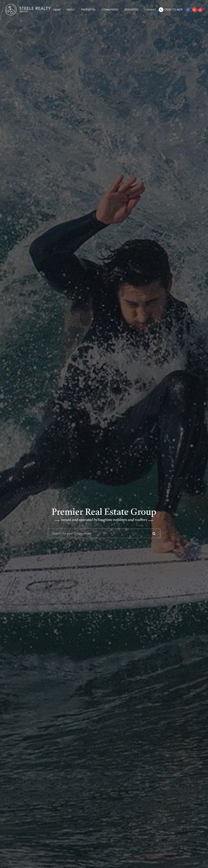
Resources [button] (131, 10)
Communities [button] (110, 10)
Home (57, 10)
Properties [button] (88, 10)
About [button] (71, 10)
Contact (150, 10)
